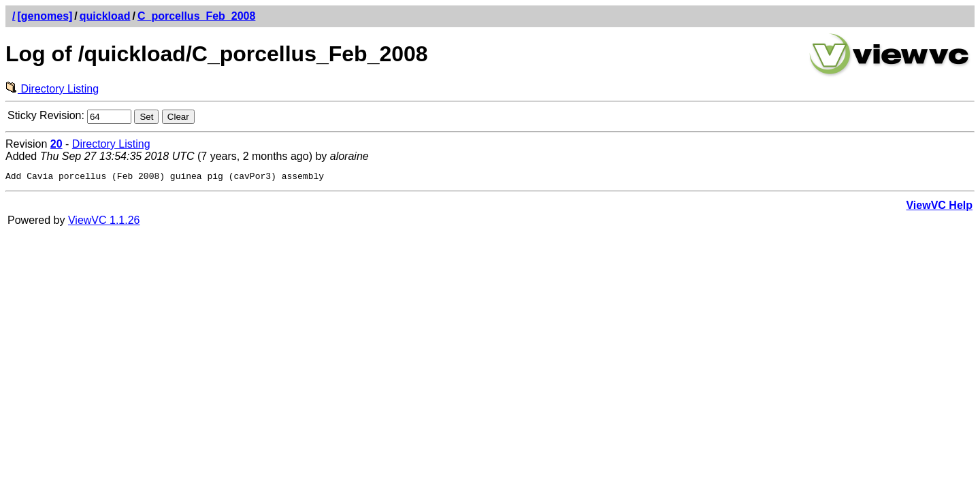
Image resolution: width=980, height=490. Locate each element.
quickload (105, 16)
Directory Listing (52, 89)
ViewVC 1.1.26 (104, 222)
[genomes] (45, 16)
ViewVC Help (939, 207)
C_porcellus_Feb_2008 (196, 16)
